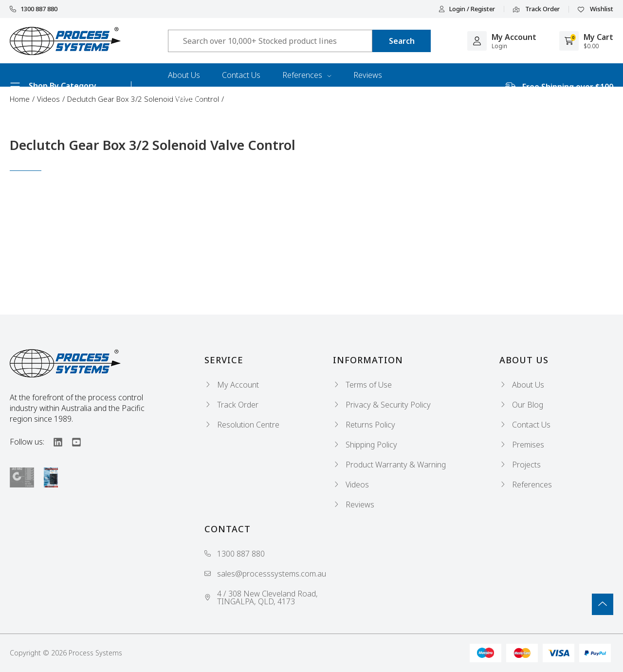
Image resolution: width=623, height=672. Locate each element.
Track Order (536, 9)
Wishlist (596, 9)
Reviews (368, 75)
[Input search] (270, 41)
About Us (184, 75)
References (307, 75)
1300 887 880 (34, 9)
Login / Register (467, 9)
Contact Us (241, 75)
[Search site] (402, 41)
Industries (185, 98)
